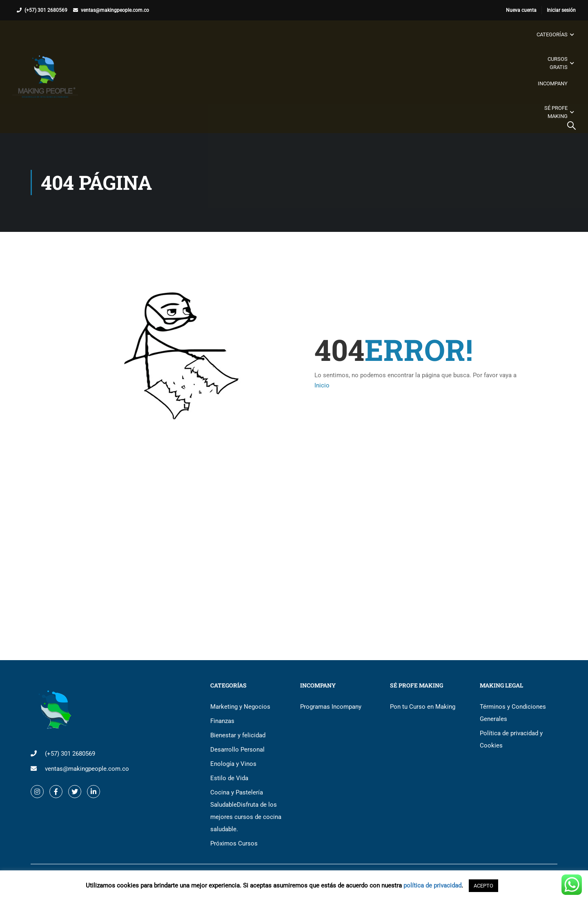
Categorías (552, 34)
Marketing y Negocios (240, 707)
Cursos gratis (558, 63)
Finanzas (222, 721)
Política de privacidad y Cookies (511, 739)
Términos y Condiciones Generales (513, 713)
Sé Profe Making (556, 112)
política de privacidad (432, 885)
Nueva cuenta (521, 10)
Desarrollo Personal (237, 750)
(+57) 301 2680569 (46, 10)
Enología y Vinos (233, 764)
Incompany (553, 83)
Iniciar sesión (561, 10)
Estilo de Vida (229, 778)
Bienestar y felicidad (238, 735)
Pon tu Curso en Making (423, 707)
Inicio (322, 385)
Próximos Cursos (234, 843)
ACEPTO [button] (483, 886)
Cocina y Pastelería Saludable (246, 811)
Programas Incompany (331, 707)
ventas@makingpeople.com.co (115, 10)
